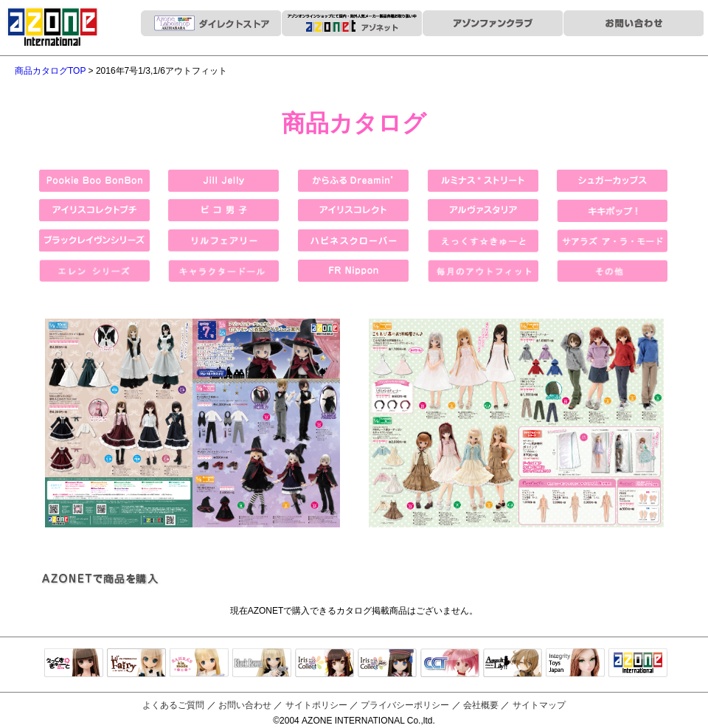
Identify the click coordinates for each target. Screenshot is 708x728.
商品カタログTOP (50, 71)
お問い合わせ (245, 705)
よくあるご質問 (173, 705)
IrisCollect (324, 664)
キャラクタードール (450, 664)
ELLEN (387, 664)
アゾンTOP (638, 664)
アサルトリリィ (513, 664)
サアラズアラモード (199, 664)
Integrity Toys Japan (575, 664)
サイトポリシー (316, 705)
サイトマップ (539, 705)
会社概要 (481, 705)
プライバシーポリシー (405, 705)
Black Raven (262, 664)
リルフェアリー (136, 664)
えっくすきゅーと (74, 664)
